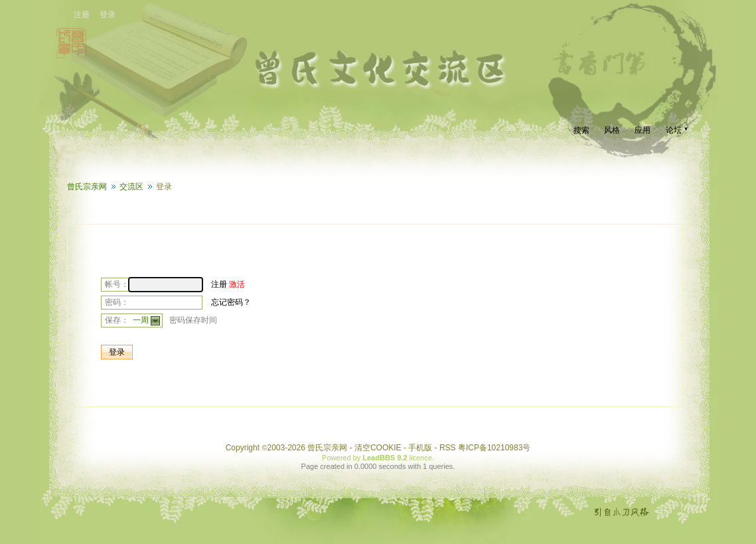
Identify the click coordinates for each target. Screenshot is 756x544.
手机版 (420, 448)
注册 (82, 15)
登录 (108, 15)
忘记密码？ (231, 302)
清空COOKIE (378, 448)
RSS (448, 448)
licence (421, 458)
